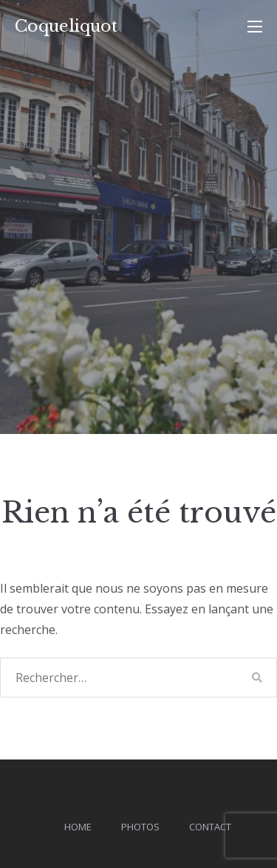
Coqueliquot (66, 26)
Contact (210, 827)
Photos (140, 827)
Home (78, 827)
